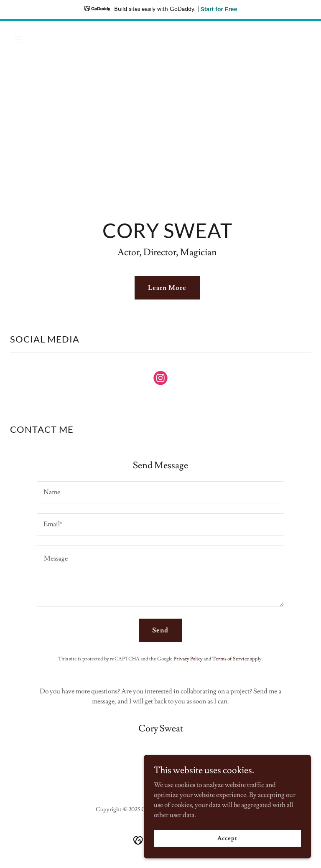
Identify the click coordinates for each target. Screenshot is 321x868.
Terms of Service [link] (231, 659)
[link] (160, 380)
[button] (33, 39)
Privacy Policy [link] (188, 659)
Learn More (167, 288)
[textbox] (160, 492)
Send (160, 630)
